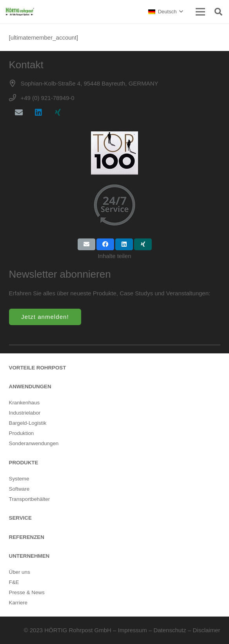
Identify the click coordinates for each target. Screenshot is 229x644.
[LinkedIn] (38, 113)
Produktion (22, 433)
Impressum (133, 630)
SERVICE (20, 518)
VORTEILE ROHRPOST (38, 368)
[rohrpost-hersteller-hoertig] (20, 12)
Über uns (20, 572)
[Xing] (58, 113)
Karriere (18, 603)
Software (19, 489)
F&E (14, 582)
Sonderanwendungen (34, 443)
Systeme (19, 479)
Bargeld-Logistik (28, 423)
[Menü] (200, 12)
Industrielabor (25, 413)
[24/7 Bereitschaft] (115, 205)
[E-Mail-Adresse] (19, 113)
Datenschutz (170, 630)
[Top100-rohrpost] (115, 153)
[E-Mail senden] (86, 244)
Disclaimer (206, 630)
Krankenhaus (25, 403)
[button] (165, 12)
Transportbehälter (30, 499)
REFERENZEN (27, 537)
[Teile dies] (105, 244)
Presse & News (27, 592)
